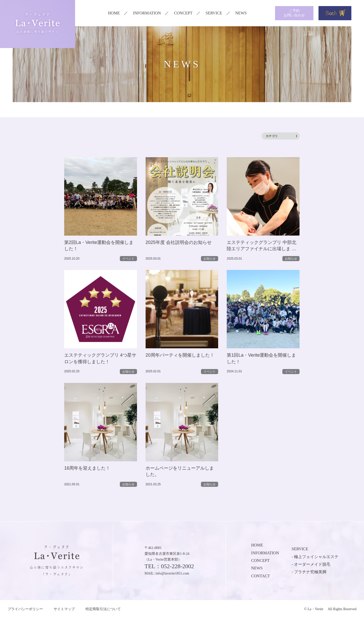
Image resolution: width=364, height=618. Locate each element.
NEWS (241, 13)
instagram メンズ (265, 13)
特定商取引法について (103, 609)
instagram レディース (256, 13)
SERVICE (214, 13)
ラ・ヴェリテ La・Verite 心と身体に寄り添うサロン (38, 24)
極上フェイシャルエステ (316, 557)
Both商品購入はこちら (335, 13)
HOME (114, 13)
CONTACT (261, 576)
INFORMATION (147, 13)
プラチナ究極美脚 (310, 572)
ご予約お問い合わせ (294, 13)
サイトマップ (64, 609)
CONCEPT (183, 13)
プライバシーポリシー (25, 609)
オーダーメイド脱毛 (312, 564)
